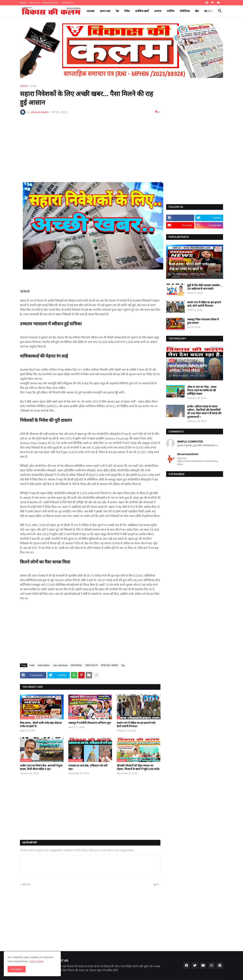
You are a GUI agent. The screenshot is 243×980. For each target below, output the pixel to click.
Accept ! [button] (17, 969)
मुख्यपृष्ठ (24, 86)
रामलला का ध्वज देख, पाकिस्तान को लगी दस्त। (88, 767)
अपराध (158, 11)
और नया (26, 884)
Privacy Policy (50, 3)
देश (117, 11)
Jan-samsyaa (60, 665)
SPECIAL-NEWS (110, 665)
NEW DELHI (92, 665)
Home (23, 3)
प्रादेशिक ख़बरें (142, 11)
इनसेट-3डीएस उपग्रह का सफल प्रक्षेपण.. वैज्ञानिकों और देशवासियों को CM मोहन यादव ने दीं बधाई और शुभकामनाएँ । (204, 412)
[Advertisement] (90, 146)
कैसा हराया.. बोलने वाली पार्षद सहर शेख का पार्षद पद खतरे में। (41, 724)
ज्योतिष (170, 11)
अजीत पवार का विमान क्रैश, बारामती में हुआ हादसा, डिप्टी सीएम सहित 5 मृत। (41, 767)
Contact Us (67, 3)
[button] (211, 11)
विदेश (127, 11)
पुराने (156, 884)
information (44, 665)
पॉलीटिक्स (185, 11)
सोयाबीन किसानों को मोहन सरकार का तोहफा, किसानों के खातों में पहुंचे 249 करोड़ (138, 767)
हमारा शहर (105, 11)
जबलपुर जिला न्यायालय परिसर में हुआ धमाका (203, 321)
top (123, 665)
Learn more (36, 961)
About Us (34, 3)
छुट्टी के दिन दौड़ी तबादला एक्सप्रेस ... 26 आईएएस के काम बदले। (205, 287)
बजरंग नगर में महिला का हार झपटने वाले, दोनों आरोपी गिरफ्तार (136, 724)
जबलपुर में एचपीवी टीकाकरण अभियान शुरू (90, 723)
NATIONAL (77, 665)
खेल (197, 11)
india (34, 86)
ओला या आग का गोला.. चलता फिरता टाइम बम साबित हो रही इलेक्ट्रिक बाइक (202, 390)
